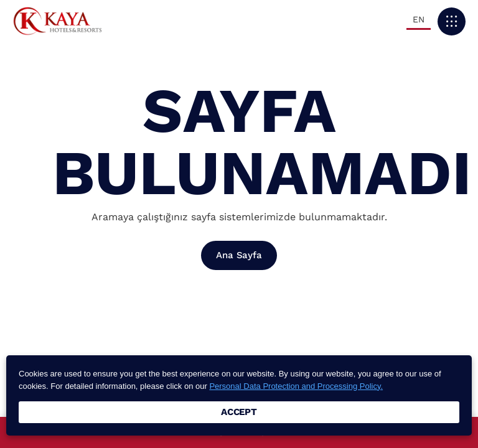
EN (419, 19)
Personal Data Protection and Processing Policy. (296, 386)
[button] (452, 21)
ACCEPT (239, 412)
